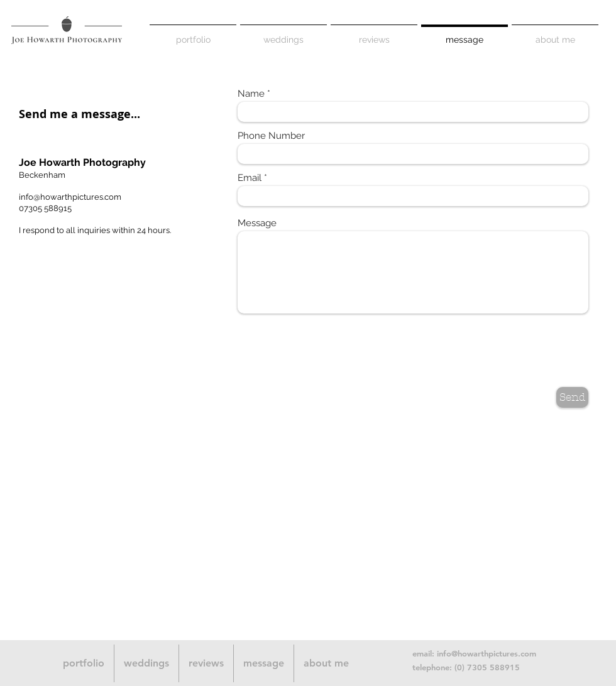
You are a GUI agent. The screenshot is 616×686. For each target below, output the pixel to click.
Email (250, 178)
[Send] (572, 397)
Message (257, 223)
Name (251, 94)
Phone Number (271, 136)
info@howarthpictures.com (70, 197)
